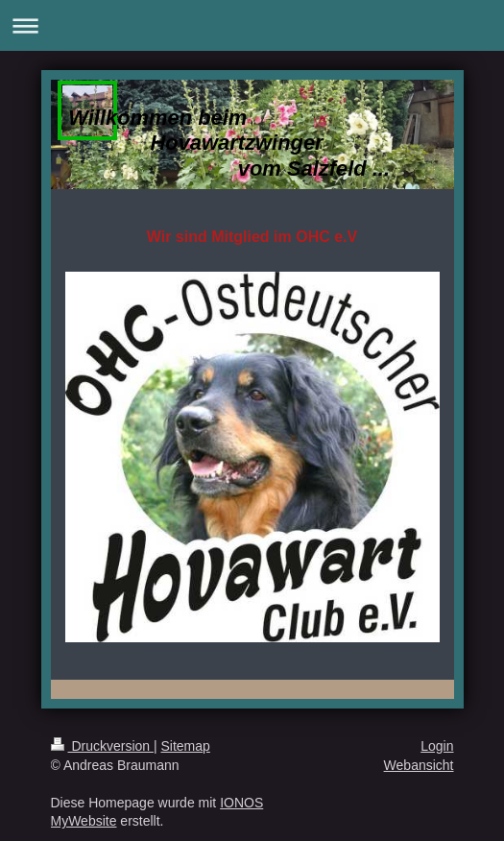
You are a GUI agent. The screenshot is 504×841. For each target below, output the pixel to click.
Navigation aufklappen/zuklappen (252, 25)
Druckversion (102, 746)
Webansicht (419, 765)
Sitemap (186, 746)
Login (437, 746)
